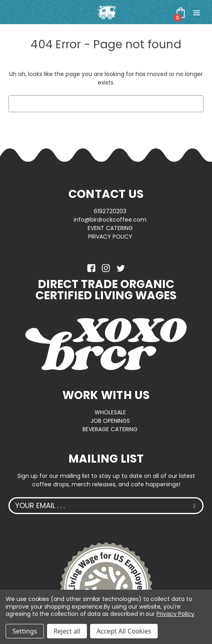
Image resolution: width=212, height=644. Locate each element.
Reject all (67, 631)
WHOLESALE (110, 412)
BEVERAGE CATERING (110, 429)
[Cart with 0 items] (180, 12)
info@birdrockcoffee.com (110, 220)
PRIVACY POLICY (110, 237)
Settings (25, 631)
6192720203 (110, 211)
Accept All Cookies (124, 631)
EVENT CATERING (110, 228)
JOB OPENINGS (110, 421)
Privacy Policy (175, 614)
